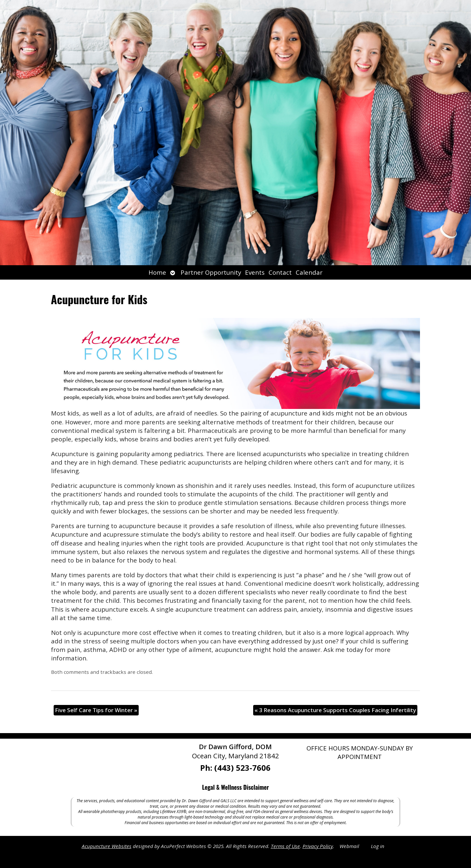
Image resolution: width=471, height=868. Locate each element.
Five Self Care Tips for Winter (96, 710)
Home (157, 272)
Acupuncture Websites (107, 846)
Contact (280, 272)
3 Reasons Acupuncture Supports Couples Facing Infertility (335, 710)
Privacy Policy (318, 846)
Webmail (349, 846)
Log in (378, 846)
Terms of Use (285, 846)
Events (255, 272)
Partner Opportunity (211, 272)
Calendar (309, 272)
